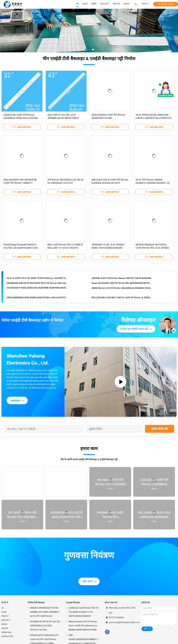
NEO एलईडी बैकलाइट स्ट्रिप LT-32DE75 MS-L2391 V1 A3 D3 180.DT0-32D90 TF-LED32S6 (65, 248)
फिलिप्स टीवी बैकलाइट (36, 603)
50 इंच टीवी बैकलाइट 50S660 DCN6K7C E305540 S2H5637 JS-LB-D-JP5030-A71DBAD (153, 183)
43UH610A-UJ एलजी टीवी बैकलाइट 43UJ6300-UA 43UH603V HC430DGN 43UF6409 (122, 289)
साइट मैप (5, 628)
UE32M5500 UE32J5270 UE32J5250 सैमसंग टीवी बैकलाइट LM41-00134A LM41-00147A (37, 284)
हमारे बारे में (6, 620)
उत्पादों (4, 612)
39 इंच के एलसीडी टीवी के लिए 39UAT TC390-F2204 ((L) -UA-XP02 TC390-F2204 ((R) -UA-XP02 (37, 279)
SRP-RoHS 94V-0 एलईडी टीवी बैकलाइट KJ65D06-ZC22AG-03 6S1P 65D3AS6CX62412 (110, 183)
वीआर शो (5, 616)
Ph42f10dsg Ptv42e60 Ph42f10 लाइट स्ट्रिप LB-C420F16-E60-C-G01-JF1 (21, 248)
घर (2, 608)
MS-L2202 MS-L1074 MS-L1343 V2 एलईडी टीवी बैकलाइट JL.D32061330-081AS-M (122, 298)
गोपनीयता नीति (7, 636)
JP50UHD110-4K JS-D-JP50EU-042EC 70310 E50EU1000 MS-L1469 (108, 248)
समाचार (4, 624)
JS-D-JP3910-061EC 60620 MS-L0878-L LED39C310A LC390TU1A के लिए (154, 118)
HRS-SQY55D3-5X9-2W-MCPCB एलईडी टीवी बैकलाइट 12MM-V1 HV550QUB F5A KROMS (20, 183)
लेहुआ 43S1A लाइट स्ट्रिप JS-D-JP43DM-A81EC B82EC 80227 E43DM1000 (63, 118)
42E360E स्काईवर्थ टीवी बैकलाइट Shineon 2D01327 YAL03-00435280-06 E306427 (122, 279)
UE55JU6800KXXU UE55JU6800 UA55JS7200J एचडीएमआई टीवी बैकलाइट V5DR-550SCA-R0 (37, 298)
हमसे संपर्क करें (160, 429)
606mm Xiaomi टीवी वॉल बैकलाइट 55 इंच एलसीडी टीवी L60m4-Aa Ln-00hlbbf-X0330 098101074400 (83, 626)
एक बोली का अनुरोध (166, 4)
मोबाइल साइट (7, 632)
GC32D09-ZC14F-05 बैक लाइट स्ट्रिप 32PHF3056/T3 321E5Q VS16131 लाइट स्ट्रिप (45, 626)
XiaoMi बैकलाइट (73, 603)
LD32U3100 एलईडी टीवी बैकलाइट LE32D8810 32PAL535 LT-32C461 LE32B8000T (21, 118)
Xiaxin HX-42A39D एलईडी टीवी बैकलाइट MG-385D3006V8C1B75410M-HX (122, 284)
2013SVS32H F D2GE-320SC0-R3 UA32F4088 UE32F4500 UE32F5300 (37, 288)
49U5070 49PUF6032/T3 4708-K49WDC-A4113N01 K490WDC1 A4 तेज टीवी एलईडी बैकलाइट (45, 612)
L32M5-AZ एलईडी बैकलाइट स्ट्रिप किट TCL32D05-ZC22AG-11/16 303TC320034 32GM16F (84, 612)
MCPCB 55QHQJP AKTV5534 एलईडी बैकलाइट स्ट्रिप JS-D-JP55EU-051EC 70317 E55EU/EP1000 (153, 248)
